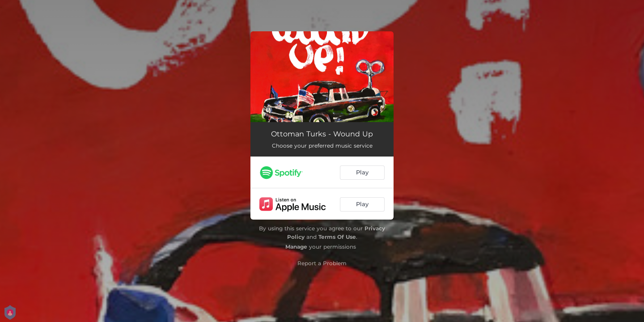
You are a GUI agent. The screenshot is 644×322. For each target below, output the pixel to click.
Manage (296, 247)
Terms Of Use (337, 237)
